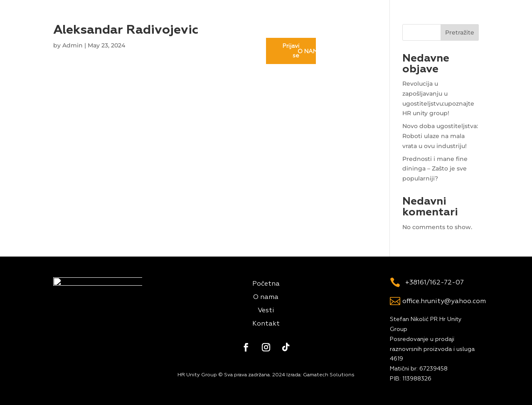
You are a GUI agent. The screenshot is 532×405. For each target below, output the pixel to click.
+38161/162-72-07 (435, 283)
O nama (188, 24)
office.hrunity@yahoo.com (444, 301)
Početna (153, 24)
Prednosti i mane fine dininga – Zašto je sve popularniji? (435, 169)
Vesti (284, 24)
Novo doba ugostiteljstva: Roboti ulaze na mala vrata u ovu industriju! (440, 136)
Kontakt (315, 24)
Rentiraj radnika (238, 24)
